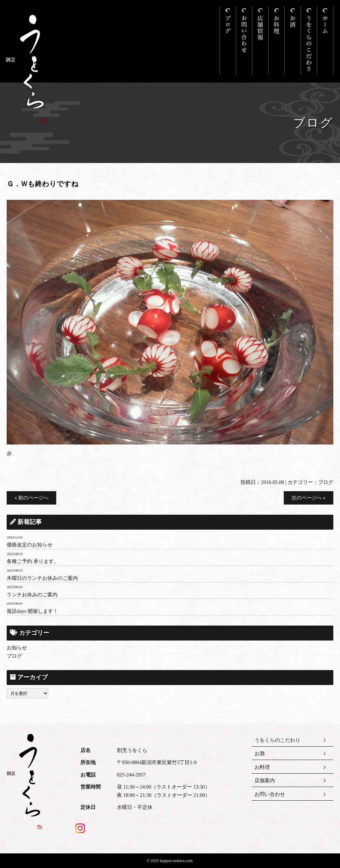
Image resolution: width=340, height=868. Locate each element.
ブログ (326, 482)
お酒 (260, 753)
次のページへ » (309, 498)
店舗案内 (265, 780)
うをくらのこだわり (277, 740)
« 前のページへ (31, 498)
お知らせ (17, 648)
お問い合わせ (270, 794)
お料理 (262, 767)
